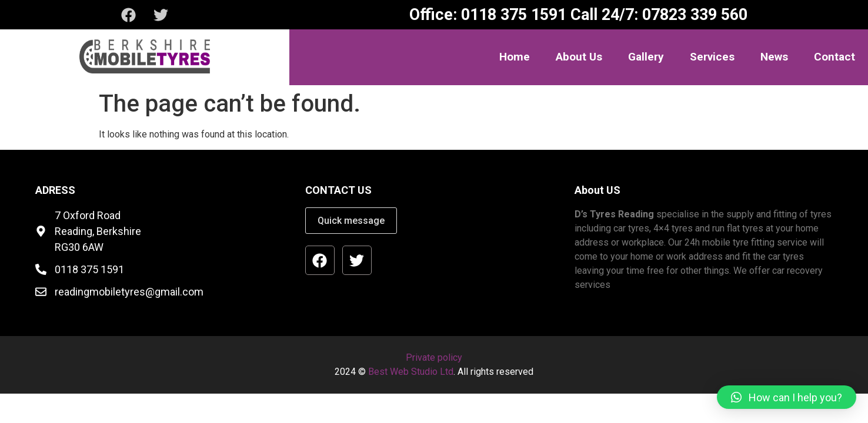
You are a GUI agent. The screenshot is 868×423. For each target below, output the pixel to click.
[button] (787, 397)
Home (515, 57)
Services (712, 57)
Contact (834, 57)
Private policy (434, 357)
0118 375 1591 (512, 15)
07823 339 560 (693, 15)
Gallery (646, 57)
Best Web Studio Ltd (411, 372)
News (774, 57)
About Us (579, 57)
